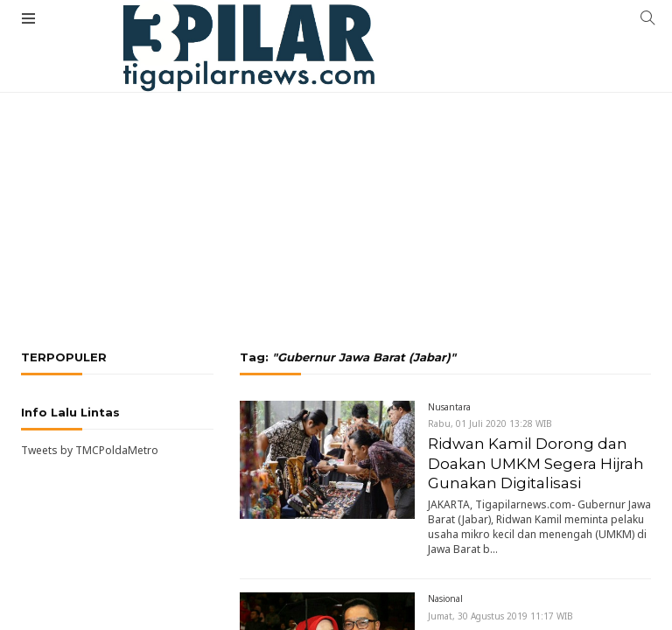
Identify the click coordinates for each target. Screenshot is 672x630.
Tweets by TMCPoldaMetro (90, 450)
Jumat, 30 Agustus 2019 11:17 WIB (500, 616)
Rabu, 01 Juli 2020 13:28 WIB (490, 423)
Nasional (445, 598)
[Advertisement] (336, 153)
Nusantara (449, 407)
